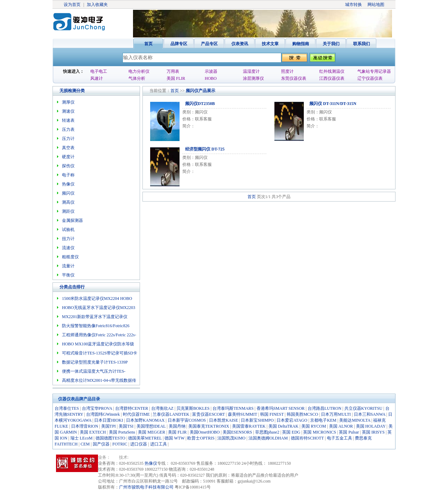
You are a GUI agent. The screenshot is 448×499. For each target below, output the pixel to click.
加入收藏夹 (97, 5)
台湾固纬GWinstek (103, 414)
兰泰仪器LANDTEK (171, 414)
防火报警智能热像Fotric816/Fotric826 (96, 326)
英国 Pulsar (349, 432)
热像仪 (68, 184)
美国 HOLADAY (371, 426)
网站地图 (376, 5)
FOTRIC (120, 444)
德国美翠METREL (145, 438)
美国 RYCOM (314, 426)
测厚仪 (68, 102)
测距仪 (68, 211)
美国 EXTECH (93, 432)
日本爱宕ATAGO (292, 420)
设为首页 (72, 5)
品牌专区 (179, 44)
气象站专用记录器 (374, 71)
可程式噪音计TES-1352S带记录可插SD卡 (100, 353)
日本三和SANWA (370, 414)
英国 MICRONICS (320, 432)
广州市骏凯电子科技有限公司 (146, 487)
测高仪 (68, 202)
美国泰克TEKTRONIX (209, 426)
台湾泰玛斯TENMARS (233, 408)
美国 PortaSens (122, 432)
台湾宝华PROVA (97, 408)
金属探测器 (72, 220)
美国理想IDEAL (151, 426)
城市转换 (353, 5)
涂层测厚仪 (253, 78)
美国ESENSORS (237, 432)
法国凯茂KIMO (231, 438)
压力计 (68, 139)
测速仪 (68, 111)
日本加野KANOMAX (145, 420)
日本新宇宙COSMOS (187, 420)
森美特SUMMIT (243, 414)
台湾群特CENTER (132, 408)
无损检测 (68, 91)
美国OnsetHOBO (205, 432)
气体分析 (137, 78)
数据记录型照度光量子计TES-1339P (95, 362)
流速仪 (68, 248)
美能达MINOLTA (355, 420)
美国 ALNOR (341, 426)
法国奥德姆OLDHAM (268, 438)
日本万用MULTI (336, 414)
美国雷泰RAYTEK (249, 426)
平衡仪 (68, 275)
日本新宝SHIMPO (257, 420)
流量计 (68, 266)
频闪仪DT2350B (200, 104)
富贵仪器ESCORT (208, 414)
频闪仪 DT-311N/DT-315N (333, 104)
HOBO (211, 78)
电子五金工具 (339, 438)
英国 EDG (291, 432)
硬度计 (68, 157)
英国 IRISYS (373, 432)
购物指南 (301, 44)
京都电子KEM (323, 420)
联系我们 (362, 44)
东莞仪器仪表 (294, 78)
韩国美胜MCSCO (302, 414)
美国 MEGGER (152, 432)
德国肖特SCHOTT (307, 438)
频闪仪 (192, 91)
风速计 (97, 78)
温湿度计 (251, 71)
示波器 (211, 71)
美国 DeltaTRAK (283, 426)
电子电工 (99, 71)
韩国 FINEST (272, 414)
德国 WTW (174, 438)
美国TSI (126, 426)
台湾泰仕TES (67, 408)
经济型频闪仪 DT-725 (205, 149)
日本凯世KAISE (223, 420)
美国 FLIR (176, 78)
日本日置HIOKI (108, 420)
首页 (148, 44)
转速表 (68, 120)
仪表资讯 (240, 44)
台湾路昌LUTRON (325, 408)
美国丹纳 (177, 426)
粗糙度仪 (70, 257)
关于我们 (331, 44)
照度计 (287, 71)
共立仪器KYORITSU (363, 408)
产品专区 (209, 44)
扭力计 (68, 239)
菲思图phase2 (267, 432)
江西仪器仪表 (332, 78)
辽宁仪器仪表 (370, 78)
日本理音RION (85, 426)
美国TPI (108, 426)
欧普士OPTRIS (201, 438)
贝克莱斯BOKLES (193, 408)
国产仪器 (101, 444)
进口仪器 (139, 444)
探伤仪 (68, 166)
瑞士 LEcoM (82, 438)
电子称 (68, 175)
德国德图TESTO (110, 438)
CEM (85, 444)
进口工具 (159, 444)
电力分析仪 (139, 71)
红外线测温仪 (332, 71)
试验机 (68, 230)
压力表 (68, 129)
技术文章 (270, 44)
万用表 (173, 71)
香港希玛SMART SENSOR (281, 408)
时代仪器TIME (136, 414)
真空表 (68, 148)
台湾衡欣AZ (162, 408)
